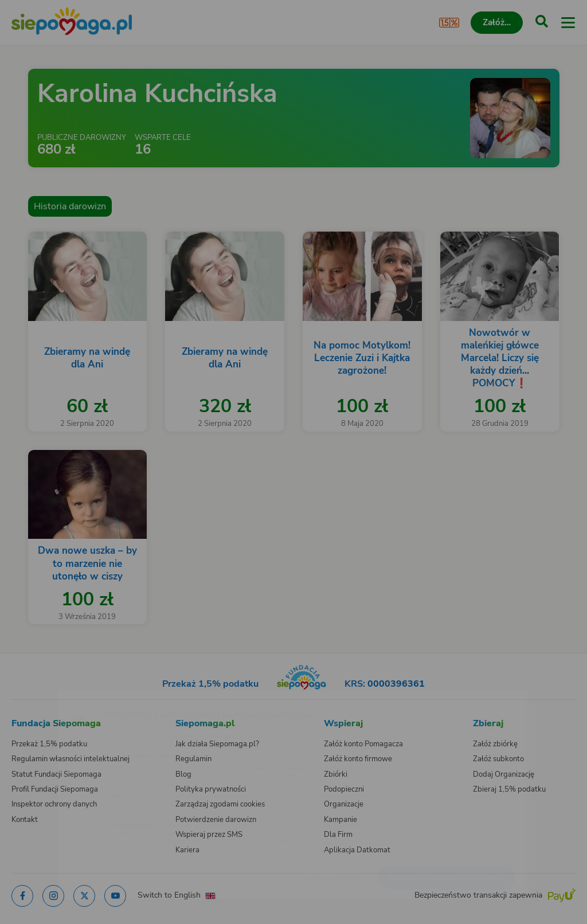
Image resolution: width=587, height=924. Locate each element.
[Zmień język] (32, 698)
